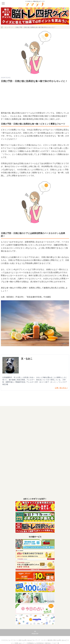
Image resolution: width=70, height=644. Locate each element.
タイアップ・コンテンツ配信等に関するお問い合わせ (50, 640)
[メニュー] (3, 3)
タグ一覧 (56, 643)
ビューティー (9, 27)
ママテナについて (7, 640)
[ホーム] (2, 27)
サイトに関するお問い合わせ (23, 640)
